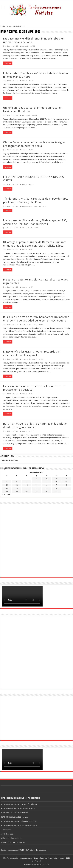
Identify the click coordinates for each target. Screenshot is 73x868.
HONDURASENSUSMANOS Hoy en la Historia (18, 808)
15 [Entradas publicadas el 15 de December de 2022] (36, 485)
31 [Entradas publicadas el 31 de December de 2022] (56, 492)
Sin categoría (26, 115)
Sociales (24, 81)
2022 (9, 26)
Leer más (8, 63)
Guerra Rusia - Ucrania (29, 325)
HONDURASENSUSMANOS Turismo (14, 817)
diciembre (17, 26)
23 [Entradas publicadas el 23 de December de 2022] (46, 488)
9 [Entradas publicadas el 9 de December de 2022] (46, 482)
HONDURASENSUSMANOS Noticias (14, 813)
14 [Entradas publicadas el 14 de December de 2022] (27, 485)
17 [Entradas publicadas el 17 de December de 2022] (56, 485)
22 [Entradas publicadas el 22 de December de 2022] (36, 488)
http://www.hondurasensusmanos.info (18, 858)
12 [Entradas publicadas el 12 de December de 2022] (7, 485)
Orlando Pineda (27, 228)
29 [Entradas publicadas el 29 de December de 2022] (36, 492)
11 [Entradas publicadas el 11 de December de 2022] (66, 482)
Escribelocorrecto (8, 834)
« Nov (4, 494)
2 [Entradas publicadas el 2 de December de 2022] (46, 478)
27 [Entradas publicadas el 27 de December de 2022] (17, 492)
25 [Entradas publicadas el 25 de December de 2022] (66, 488)
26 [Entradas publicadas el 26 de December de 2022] (7, 492)
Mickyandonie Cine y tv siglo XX (13, 842)
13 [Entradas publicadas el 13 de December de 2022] (17, 485)
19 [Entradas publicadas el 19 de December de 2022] (7, 488)
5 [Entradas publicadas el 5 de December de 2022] (7, 482)
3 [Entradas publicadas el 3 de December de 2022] (56, 478)
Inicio (3, 26)
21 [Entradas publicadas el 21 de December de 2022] (27, 488)
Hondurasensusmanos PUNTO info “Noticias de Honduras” (24, 850)
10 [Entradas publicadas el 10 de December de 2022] (56, 482)
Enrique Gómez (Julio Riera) (31, 206)
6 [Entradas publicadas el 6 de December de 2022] (17, 482)
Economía (25, 46)
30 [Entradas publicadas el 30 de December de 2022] (46, 492)
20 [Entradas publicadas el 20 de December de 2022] (17, 488)
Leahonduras (6, 830)
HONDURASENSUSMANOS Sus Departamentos (19, 825)
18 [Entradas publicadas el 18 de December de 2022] (66, 485)
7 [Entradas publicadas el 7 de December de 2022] (27, 482)
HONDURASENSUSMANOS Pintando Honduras (19, 821)
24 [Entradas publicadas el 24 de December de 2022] (56, 488)
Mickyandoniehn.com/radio (11, 838)
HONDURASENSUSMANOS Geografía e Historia (19, 804)
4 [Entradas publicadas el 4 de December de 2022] (66, 478)
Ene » (9, 494)
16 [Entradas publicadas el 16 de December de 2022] (46, 485)
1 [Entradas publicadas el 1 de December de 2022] (36, 478)
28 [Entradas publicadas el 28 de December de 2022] (27, 492)
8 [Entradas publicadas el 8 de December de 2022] (36, 482)
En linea (10, 460)
